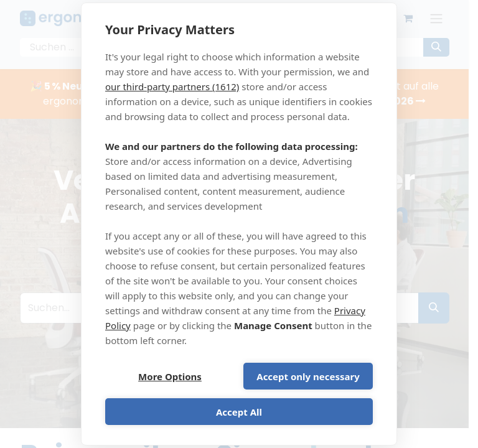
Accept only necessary (308, 376)
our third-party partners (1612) (172, 86)
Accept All (239, 412)
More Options (170, 376)
